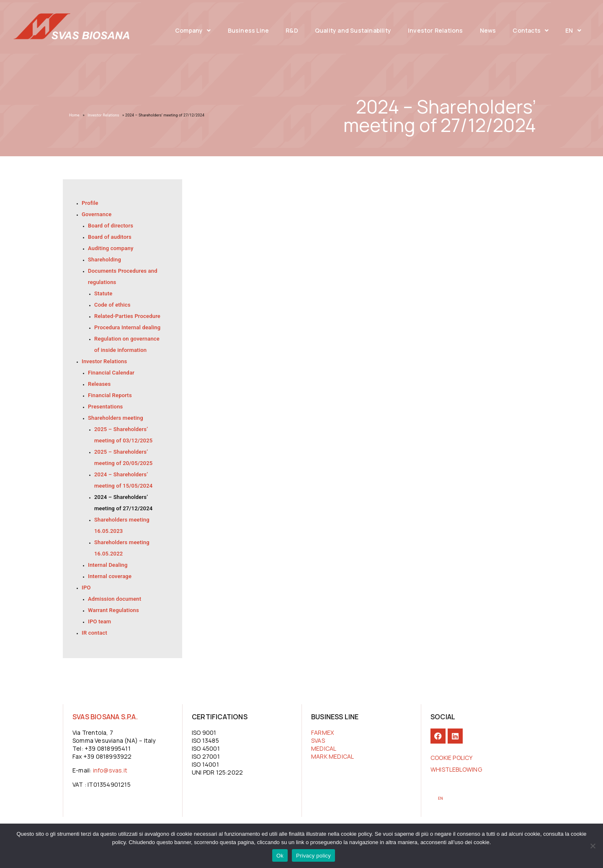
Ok (280, 856)
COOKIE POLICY (452, 758)
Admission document (115, 599)
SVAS (318, 740)
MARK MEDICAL (332, 756)
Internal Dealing (108, 565)
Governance (97, 214)
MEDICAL (324, 748)
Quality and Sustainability (353, 30)
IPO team (99, 621)
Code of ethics (112, 305)
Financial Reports (110, 395)
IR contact (94, 633)
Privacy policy (313, 856)
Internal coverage (110, 576)
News (488, 30)
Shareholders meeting (116, 418)
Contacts (531, 31)
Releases (99, 384)
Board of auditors (110, 237)
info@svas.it (110, 770)
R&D (292, 30)
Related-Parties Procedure (127, 316)
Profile (90, 203)
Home (74, 115)
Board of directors (111, 226)
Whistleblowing (456, 769)
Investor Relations (435, 30)
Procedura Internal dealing (127, 327)
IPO (86, 588)
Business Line (249, 30)
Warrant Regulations (113, 610)
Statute (103, 293)
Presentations (106, 407)
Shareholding (104, 260)
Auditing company (111, 248)
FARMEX (322, 732)
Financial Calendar (111, 373)
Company (193, 31)
